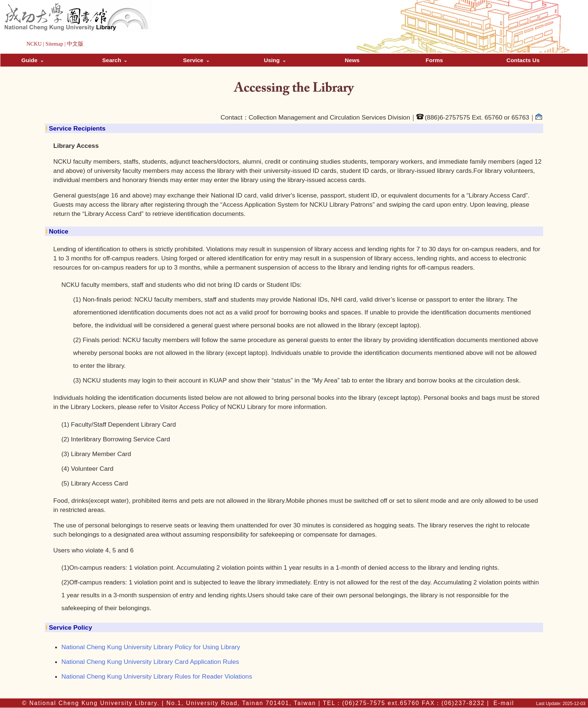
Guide (32, 60)
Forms (434, 60)
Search (114, 60)
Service (196, 60)
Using (275, 60)
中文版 (75, 44)
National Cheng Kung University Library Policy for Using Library (151, 647)
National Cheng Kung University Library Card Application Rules (150, 662)
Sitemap (54, 44)
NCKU (34, 44)
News (352, 60)
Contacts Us (523, 60)
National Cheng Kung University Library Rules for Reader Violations (157, 676)
